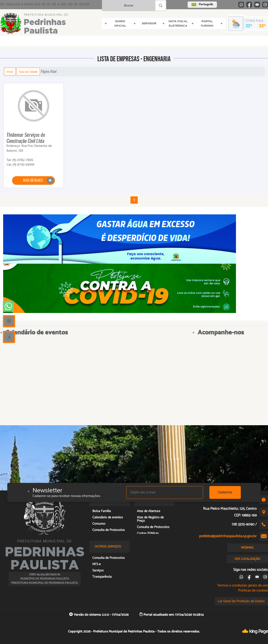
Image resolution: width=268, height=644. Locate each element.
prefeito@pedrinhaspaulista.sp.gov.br (228, 536)
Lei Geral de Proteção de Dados (241, 601)
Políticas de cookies (253, 590)
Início (10, 72)
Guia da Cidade (28, 72)
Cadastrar (225, 492)
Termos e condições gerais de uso (243, 585)
